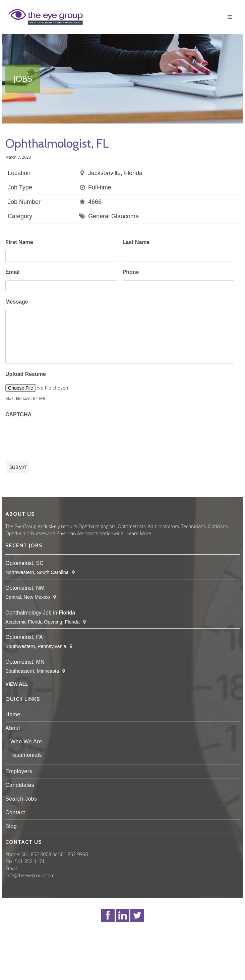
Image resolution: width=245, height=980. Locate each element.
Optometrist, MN (25, 662)
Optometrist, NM (25, 588)
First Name (19, 242)
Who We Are (26, 742)
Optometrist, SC (24, 563)
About (13, 728)
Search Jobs (21, 799)
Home (13, 714)
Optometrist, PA (24, 637)
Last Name (136, 242)
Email (13, 272)
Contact (15, 812)
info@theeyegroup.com (30, 875)
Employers (19, 771)
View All (17, 684)
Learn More (139, 533)
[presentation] (56, 436)
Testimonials (26, 755)
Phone (131, 272)
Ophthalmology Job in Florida (40, 613)
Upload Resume (26, 374)
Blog (11, 826)
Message (17, 302)
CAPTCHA (18, 415)
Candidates (20, 785)
